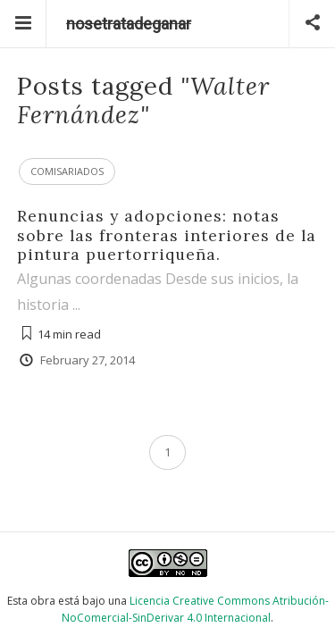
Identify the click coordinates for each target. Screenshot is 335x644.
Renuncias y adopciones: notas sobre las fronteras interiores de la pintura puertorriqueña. (167, 234)
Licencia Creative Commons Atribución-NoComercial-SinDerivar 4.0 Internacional (195, 609)
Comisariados (67, 171)
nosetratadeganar (129, 24)
